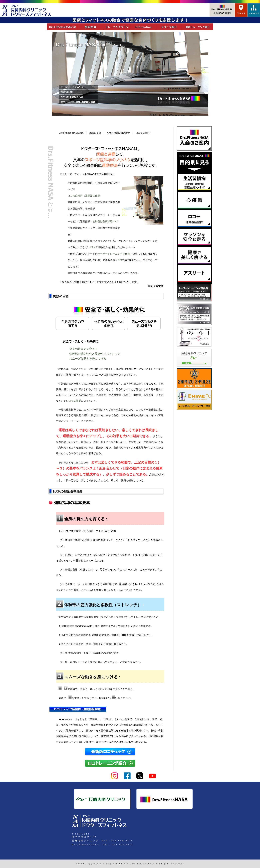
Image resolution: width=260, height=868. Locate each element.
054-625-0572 (123, 845)
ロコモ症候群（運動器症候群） (85, 196)
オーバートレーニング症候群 (114, 254)
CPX (93, 247)
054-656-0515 (122, 841)
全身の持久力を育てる (83, 349)
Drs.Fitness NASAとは (71, 133)
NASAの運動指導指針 (118, 133)
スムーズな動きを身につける (88, 359)
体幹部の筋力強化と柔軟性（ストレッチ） (96, 354)
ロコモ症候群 (143, 133)
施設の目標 (95, 133)
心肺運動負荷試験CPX (105, 221)
